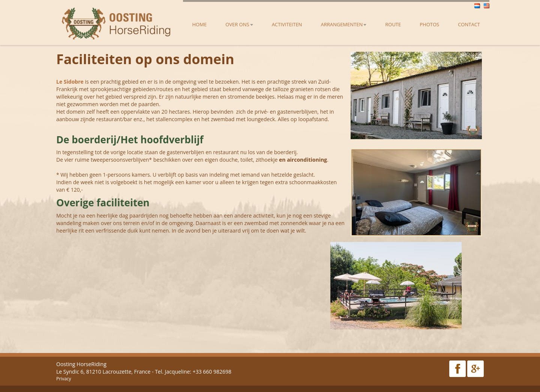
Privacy (64, 379)
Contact (469, 24)
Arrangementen (343, 24)
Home (200, 24)
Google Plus (475, 369)
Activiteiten (287, 24)
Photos (429, 24)
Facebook (457, 369)
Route (393, 24)
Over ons (239, 24)
